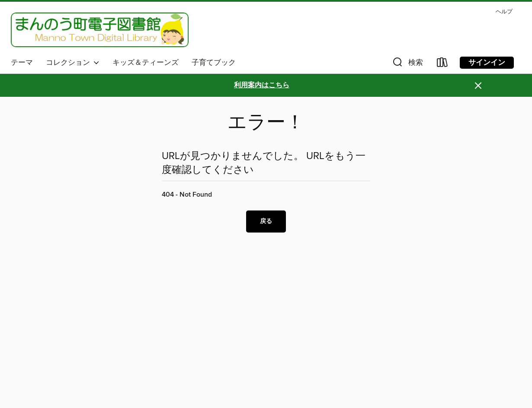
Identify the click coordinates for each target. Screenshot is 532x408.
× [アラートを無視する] (478, 86)
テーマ (22, 63)
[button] (407, 64)
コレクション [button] (73, 63)
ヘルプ (504, 12)
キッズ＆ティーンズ (146, 63)
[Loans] (442, 64)
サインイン (487, 63)
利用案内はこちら (262, 85)
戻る (266, 221)
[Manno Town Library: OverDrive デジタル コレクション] (100, 30)
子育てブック (214, 63)
